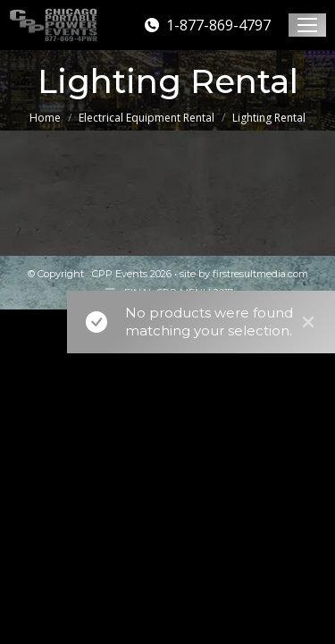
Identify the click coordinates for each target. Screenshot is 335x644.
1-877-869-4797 (207, 25)
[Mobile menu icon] (307, 25)
